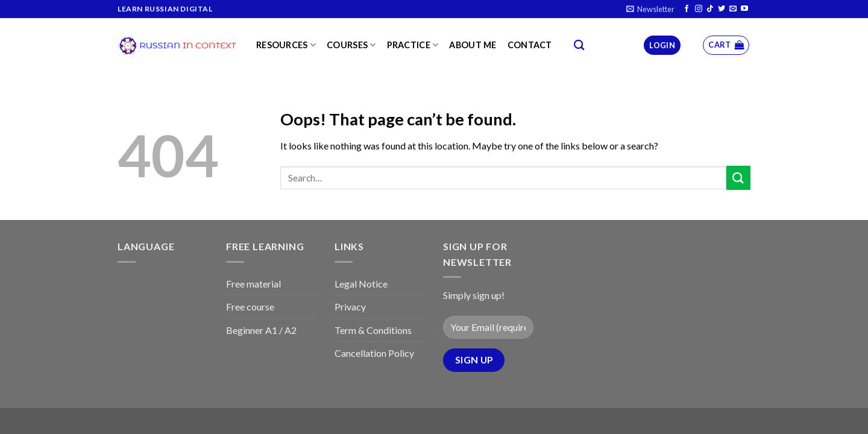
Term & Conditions (373, 330)
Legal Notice (361, 284)
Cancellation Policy (374, 353)
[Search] (579, 46)
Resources (286, 45)
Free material (253, 284)
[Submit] (738, 178)
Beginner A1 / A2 (261, 330)
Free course (250, 307)
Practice (413, 45)
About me (473, 45)
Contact (530, 45)
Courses (351, 45)
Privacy (350, 307)
